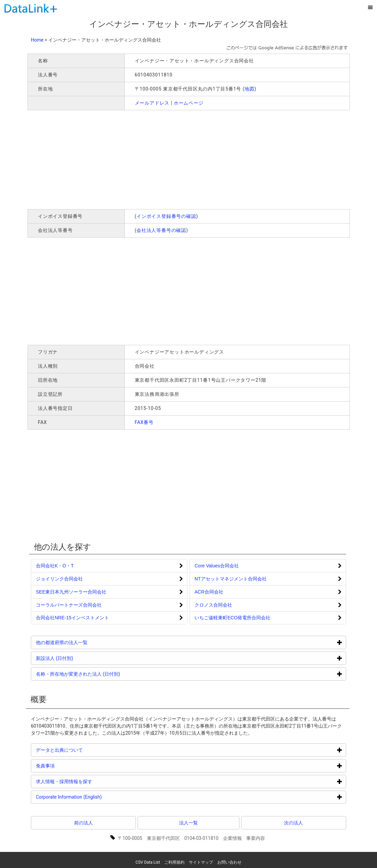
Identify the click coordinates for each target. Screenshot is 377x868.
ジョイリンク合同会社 (59, 579)
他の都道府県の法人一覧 (87, 642)
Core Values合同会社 (217, 566)
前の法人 (84, 823)
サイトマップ (201, 862)
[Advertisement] (124, 159)
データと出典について (85, 750)
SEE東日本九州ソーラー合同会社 (71, 592)
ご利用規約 (174, 862)
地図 (250, 89)
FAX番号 (144, 422)
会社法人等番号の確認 (161, 230)
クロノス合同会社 (213, 605)
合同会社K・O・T (55, 566)
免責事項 (71, 766)
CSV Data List (148, 862)
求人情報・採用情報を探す (89, 781)
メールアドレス (152, 103)
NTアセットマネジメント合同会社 (231, 579)
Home (37, 40)
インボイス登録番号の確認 (166, 216)
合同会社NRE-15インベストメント (72, 618)
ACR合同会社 (209, 592)
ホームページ (189, 103)
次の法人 (293, 823)
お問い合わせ (229, 862)
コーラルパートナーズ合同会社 (69, 605)
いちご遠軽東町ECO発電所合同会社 (232, 618)
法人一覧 (188, 823)
